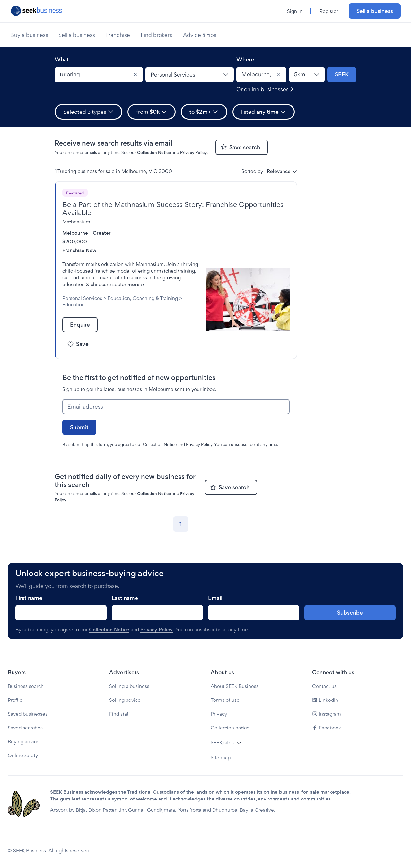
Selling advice (125, 700)
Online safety (23, 755)
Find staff (120, 714)
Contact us (324, 686)
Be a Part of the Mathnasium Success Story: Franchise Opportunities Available (173, 208)
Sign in (295, 11)
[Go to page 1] (181, 524)
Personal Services (82, 298)
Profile (15, 700)
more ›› (135, 284)
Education (74, 305)
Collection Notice (154, 152)
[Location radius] (307, 75)
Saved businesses (28, 714)
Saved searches (25, 728)
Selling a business (129, 686)
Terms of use (225, 700)
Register (329, 11)
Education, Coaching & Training (143, 298)
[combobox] (99, 75)
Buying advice (24, 741)
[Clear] (135, 75)
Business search (26, 686)
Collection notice (230, 728)
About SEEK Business (235, 686)
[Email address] (176, 407)
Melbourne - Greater (87, 233)
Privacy (219, 714)
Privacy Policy (193, 152)
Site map (221, 758)
